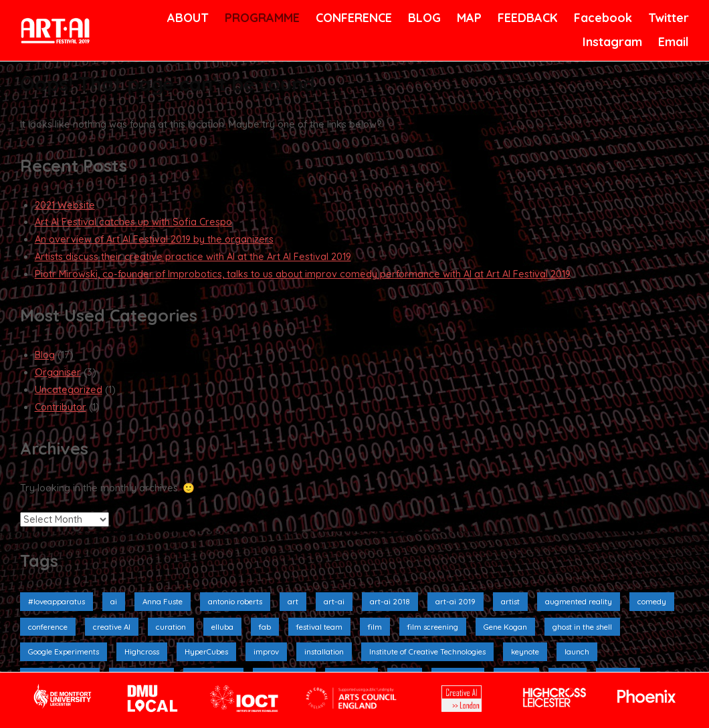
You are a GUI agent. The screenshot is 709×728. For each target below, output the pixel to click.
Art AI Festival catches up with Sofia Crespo (133, 222)
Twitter (667, 18)
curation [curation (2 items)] (171, 627)
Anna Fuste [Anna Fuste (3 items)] (163, 601)
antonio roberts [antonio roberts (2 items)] (235, 601)
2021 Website (65, 205)
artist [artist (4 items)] (510, 601)
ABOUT (187, 18)
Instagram (611, 42)
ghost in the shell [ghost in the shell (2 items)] (582, 627)
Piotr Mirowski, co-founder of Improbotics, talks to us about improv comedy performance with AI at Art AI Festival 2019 (303, 274)
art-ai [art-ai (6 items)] (334, 601)
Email (673, 42)
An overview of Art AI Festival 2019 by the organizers (154, 239)
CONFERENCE (351, 18)
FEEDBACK (526, 18)
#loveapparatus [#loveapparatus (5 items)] (57, 601)
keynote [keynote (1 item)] (525, 651)
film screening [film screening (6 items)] (433, 627)
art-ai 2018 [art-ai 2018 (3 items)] (390, 601)
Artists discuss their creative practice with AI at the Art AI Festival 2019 (193, 257)
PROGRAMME (260, 18)
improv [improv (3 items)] (266, 651)
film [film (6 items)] (375, 627)
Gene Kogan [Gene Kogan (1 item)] (505, 627)
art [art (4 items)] (293, 601)
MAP (468, 18)
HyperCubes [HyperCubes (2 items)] (206, 651)
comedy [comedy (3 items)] (652, 601)
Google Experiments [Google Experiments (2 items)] (64, 651)
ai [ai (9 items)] (114, 601)
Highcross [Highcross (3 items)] (142, 651)
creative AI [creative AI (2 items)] (112, 627)
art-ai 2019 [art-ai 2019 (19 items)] (455, 601)
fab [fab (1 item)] (265, 627)
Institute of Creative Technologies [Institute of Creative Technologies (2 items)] (427, 651)
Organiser (58, 372)
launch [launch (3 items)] (577, 651)
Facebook (601, 18)
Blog (45, 355)
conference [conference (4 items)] (48, 627)
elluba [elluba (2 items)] (222, 627)
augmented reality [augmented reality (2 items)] (579, 601)
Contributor (61, 407)
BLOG (423, 18)
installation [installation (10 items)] (324, 651)
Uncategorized (69, 390)
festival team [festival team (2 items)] (319, 627)
